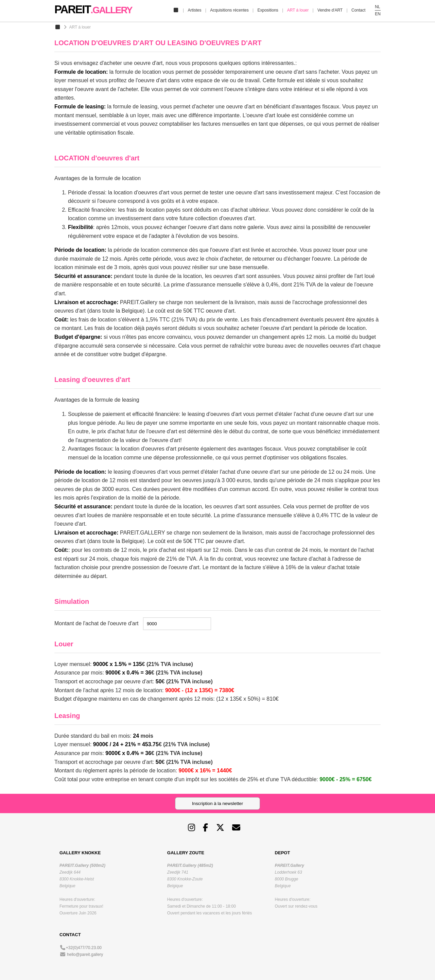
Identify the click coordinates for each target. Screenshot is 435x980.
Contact (358, 10)
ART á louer (298, 10)
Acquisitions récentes (229, 10)
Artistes (194, 10)
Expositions (268, 10)
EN (378, 14)
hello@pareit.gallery (85, 955)
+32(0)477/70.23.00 (84, 948)
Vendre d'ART (330, 10)
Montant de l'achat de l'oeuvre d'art (97, 623)
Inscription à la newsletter (217, 803)
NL (377, 7)
